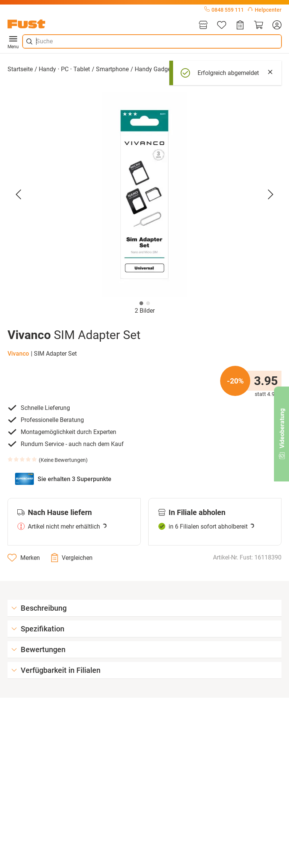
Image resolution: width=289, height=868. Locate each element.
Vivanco (18, 354)
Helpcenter (265, 10)
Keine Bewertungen (63, 460)
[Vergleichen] (72, 558)
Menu (13, 41)
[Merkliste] (222, 25)
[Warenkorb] (259, 25)
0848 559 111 (224, 10)
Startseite (20, 69)
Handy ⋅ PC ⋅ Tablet (64, 69)
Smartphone (112, 69)
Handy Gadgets (155, 69)
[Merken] (24, 558)
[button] (144, 194)
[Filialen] (203, 25)
